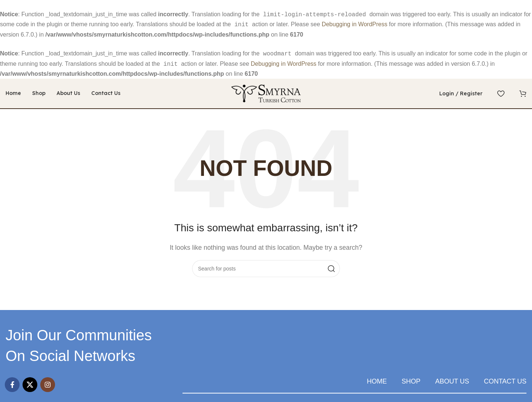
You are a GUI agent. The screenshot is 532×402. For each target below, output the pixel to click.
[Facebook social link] (12, 382)
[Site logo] (266, 90)
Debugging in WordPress (355, 23)
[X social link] (30, 382)
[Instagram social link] (48, 382)
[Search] (266, 266)
